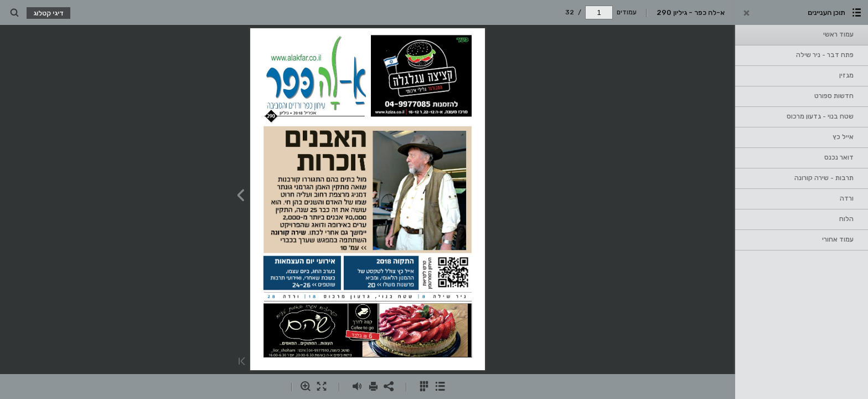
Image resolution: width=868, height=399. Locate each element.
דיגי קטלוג (48, 13)
